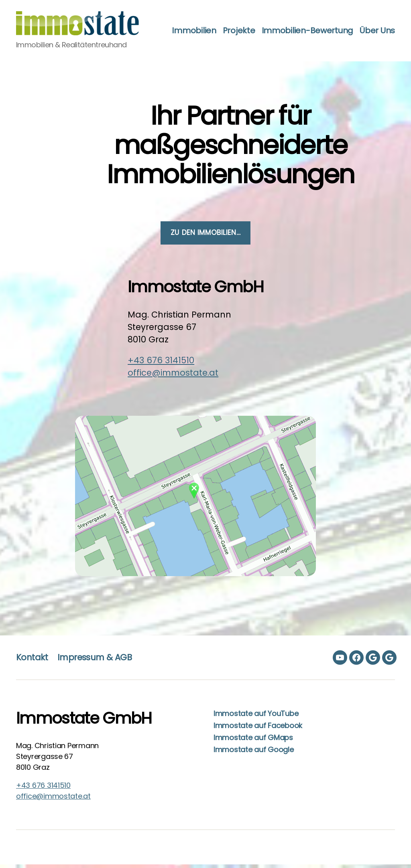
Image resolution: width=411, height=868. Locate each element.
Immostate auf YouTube (256, 717)
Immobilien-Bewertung (349, 26)
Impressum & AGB (95, 661)
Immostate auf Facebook (258, 729)
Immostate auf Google (254, 753)
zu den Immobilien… (205, 236)
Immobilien (236, 26)
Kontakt (32, 661)
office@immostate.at (173, 376)
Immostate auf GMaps (253, 741)
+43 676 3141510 (161, 364)
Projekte (281, 26)
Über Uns (377, 39)
